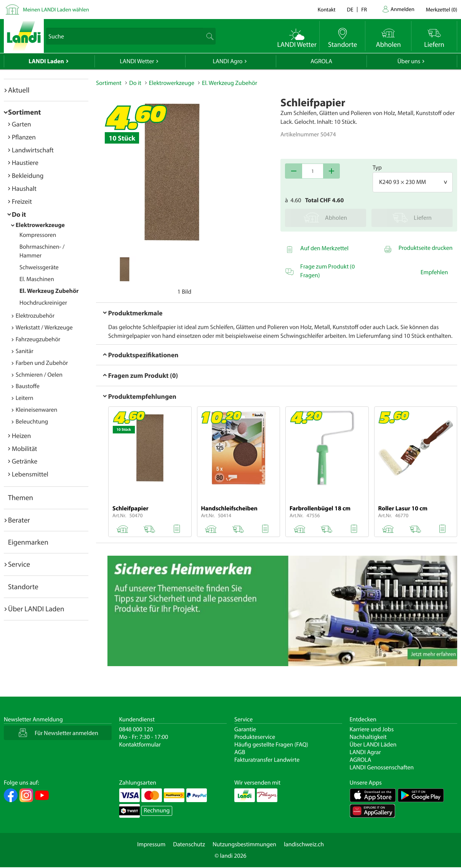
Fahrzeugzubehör (38, 339)
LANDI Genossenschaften (382, 767)
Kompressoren (38, 235)
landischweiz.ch (304, 844)
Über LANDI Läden (373, 745)
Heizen (21, 436)
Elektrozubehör (35, 316)
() (442, 9)
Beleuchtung (32, 422)
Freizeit (22, 201)
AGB (240, 752)
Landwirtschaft (33, 150)
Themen (21, 497)
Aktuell (19, 90)
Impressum (151, 844)
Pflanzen (24, 137)
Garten (21, 124)
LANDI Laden (46, 61)
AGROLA (321, 61)
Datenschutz (189, 844)
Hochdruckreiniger (43, 303)
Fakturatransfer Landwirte (267, 760)
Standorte (23, 587)
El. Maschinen (37, 279)
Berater (19, 520)
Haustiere (25, 162)
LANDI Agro (227, 61)
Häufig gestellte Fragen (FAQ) (271, 745)
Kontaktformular (140, 745)
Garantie (245, 729)
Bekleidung (28, 175)
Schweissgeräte (39, 267)
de (350, 9)
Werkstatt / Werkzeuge (44, 328)
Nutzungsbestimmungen (244, 844)
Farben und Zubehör (42, 363)
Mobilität (24, 448)
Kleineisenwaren (36, 410)
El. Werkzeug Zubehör (49, 291)
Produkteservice (255, 737)
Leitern (24, 398)
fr (364, 9)
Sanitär (25, 351)
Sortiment (24, 112)
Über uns (409, 61)
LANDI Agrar (365, 752)
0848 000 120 (136, 729)
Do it (19, 214)
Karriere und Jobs (372, 729)
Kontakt (327, 9)
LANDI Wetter (137, 61)
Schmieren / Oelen (39, 375)
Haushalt (24, 188)
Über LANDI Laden (36, 609)
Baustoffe (28, 386)
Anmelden (403, 9)
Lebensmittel (30, 474)
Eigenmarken (28, 542)
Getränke (25, 461)
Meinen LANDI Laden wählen (56, 9)
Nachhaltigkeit (368, 737)
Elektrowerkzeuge (40, 225)
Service (19, 564)
